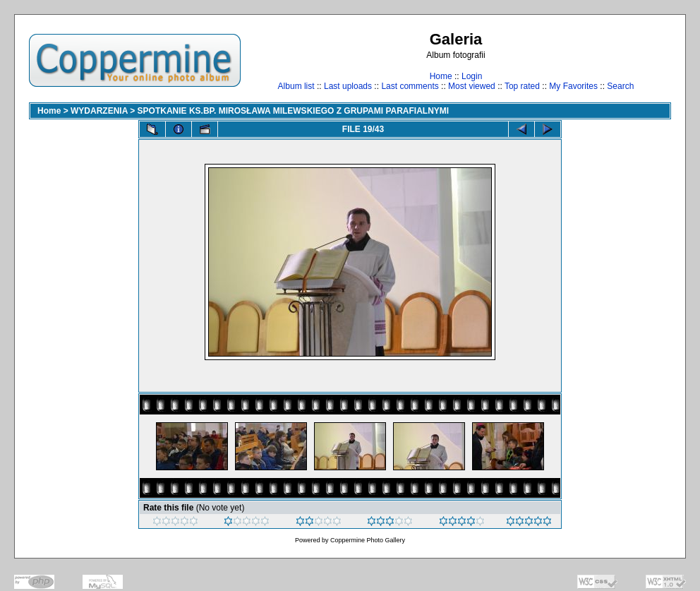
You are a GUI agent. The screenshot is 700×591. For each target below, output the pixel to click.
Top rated (522, 86)
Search (620, 86)
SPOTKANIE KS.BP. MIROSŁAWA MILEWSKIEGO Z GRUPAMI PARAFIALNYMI (294, 111)
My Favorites (573, 86)
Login (472, 76)
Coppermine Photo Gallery (368, 540)
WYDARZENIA (99, 111)
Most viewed (472, 86)
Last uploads (348, 86)
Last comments (410, 86)
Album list (296, 86)
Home (441, 76)
